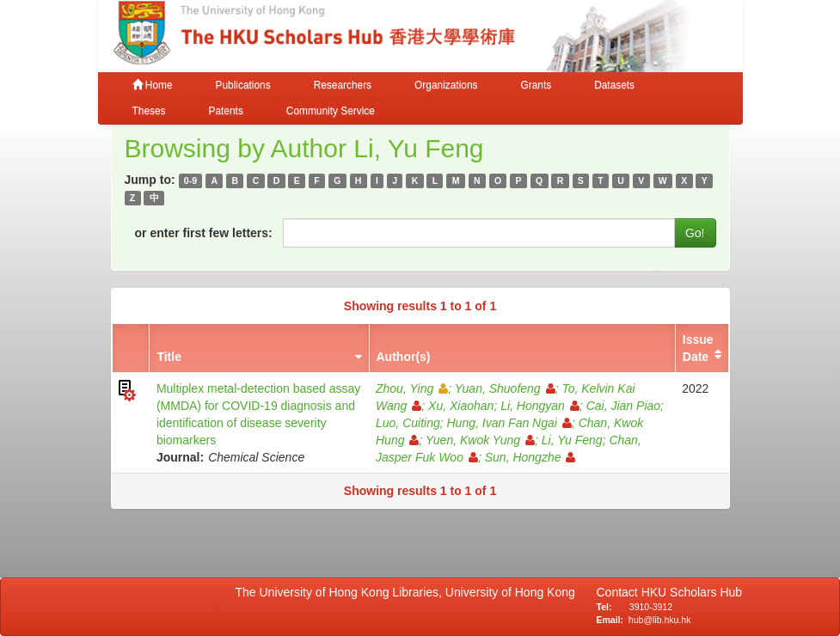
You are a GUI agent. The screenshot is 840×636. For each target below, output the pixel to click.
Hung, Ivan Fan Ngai (509, 423)
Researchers (343, 85)
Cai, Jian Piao (623, 406)
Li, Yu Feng (572, 440)
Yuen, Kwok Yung (480, 440)
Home (153, 85)
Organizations (446, 85)
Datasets (614, 85)
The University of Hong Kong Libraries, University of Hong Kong (409, 592)
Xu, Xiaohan (461, 406)
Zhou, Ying (412, 388)
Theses (149, 111)
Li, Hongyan (540, 406)
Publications (243, 85)
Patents (226, 111)
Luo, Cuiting (408, 423)
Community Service (331, 111)
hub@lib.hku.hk (660, 620)
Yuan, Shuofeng (505, 388)
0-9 (190, 180)
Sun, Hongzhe (530, 457)
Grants (536, 85)
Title (169, 357)
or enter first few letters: (204, 233)
